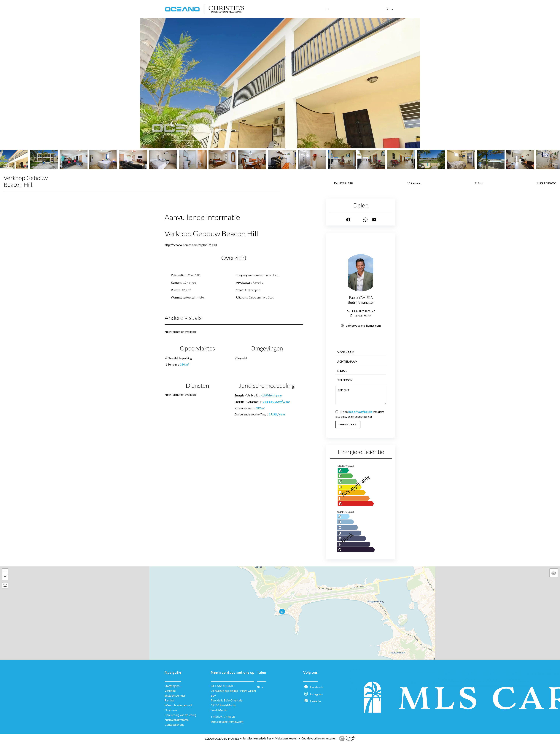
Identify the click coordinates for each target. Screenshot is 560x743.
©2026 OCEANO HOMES (222, 738)
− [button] (5, 577)
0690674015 (363, 316)
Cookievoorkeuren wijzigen (319, 738)
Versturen (348, 425)
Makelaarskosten (286, 738)
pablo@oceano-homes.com (363, 325)
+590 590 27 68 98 (223, 717)
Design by (346, 739)
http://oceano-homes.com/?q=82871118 (191, 245)
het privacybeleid (360, 412)
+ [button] (5, 571)
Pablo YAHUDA (361, 298)
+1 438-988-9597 (363, 311)
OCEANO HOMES (223, 686)
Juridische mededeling (257, 738)
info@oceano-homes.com (227, 721)
